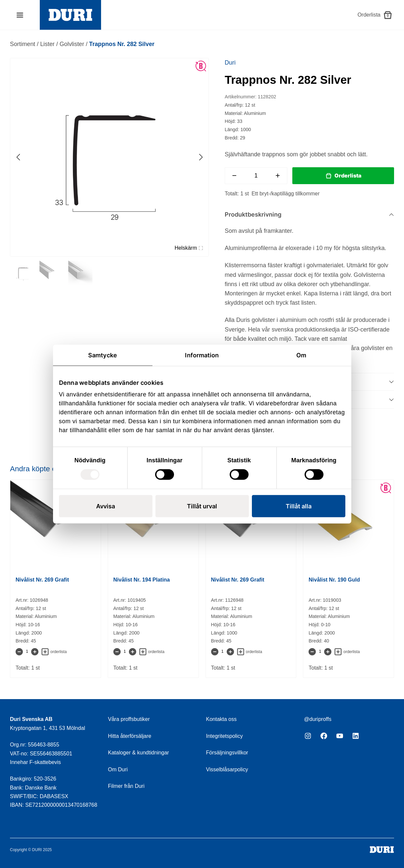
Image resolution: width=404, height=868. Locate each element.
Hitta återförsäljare (130, 736)
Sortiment (23, 44)
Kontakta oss (222, 719)
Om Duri (118, 769)
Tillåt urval (202, 506)
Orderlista (348, 176)
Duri (230, 63)
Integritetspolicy (225, 736)
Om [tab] (301, 355)
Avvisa (106, 506)
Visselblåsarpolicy (227, 769)
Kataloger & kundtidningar (139, 753)
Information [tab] (202, 355)
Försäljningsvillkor (227, 753)
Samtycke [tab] (103, 355)
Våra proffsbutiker (129, 719)
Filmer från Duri (126, 786)
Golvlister (72, 44)
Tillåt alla (299, 506)
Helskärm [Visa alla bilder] (189, 248)
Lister (47, 44)
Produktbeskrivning (253, 214)
